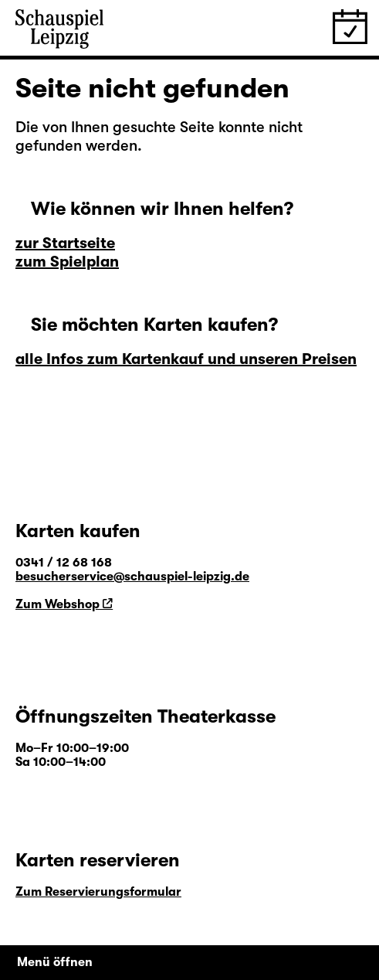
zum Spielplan (67, 262)
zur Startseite (65, 243)
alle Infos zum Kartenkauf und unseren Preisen (186, 359)
